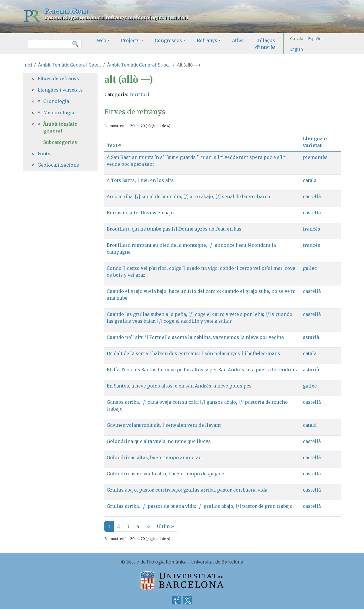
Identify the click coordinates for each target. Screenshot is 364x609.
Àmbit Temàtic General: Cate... (70, 65)
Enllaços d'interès (265, 44)
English (296, 49)
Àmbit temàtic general (60, 127)
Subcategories (60, 142)
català (310, 180)
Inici (28, 65)
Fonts (44, 154)
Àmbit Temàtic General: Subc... (139, 65)
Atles (238, 40)
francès (312, 229)
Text (114, 145)
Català (297, 39)
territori (140, 94)
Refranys (207, 40)
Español (315, 39)
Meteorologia (59, 113)
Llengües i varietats (60, 90)
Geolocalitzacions (58, 165)
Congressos (168, 40)
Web (101, 40)
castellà (312, 196)
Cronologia (56, 101)
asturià (311, 337)
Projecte (130, 40)
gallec (310, 268)
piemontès (315, 157)
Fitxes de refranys (58, 78)
